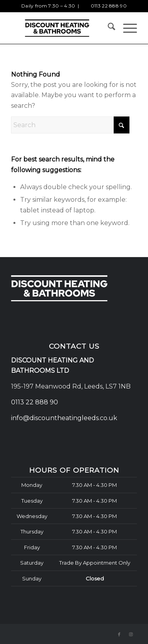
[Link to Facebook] (119, 634)
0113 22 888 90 (109, 6)
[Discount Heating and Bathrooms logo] (61, 28)
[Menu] (126, 28)
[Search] (108, 28)
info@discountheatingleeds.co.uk (65, 418)
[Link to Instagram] (131, 634)
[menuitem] (108, 28)
